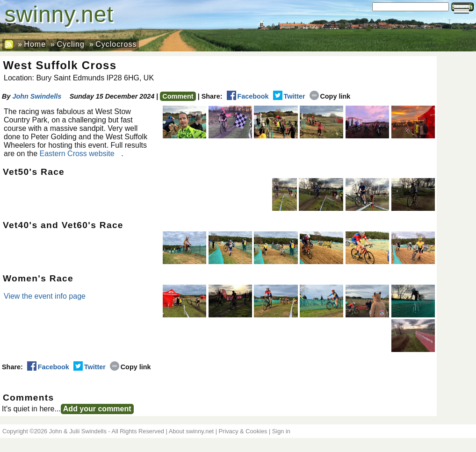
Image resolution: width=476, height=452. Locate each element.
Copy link (330, 96)
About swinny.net (191, 431)
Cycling (70, 44)
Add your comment (97, 409)
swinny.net (59, 14)
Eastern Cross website (77, 154)
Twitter (289, 96)
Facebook (248, 96)
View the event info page (45, 296)
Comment (178, 96)
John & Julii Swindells (78, 431)
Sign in (281, 431)
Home (35, 44)
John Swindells (37, 96)
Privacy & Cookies (243, 431)
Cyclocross (116, 44)
